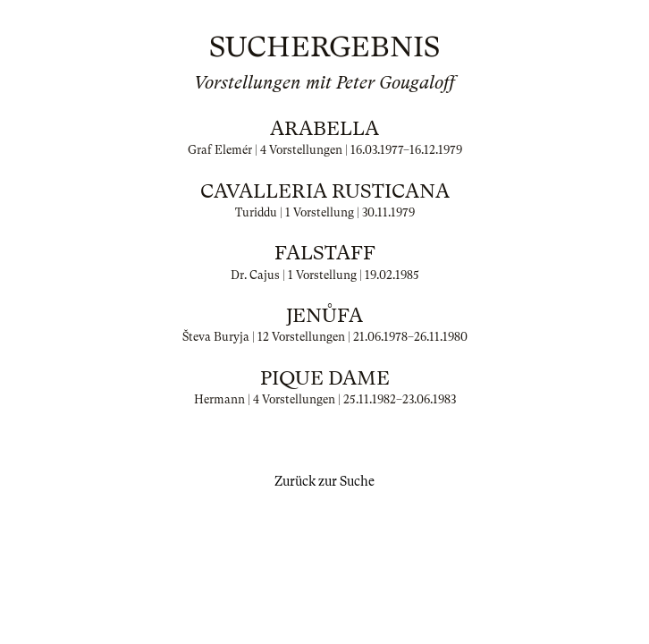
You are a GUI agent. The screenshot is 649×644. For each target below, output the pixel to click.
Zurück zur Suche (324, 481)
